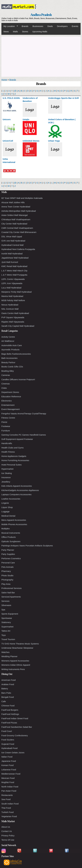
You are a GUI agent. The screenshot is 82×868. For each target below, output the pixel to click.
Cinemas (6, 384)
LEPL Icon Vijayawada (12, 283)
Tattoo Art (6, 631)
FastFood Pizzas (9, 723)
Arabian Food (8, 684)
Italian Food (7, 757)
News (6, 32)
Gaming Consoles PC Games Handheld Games (24, 435)
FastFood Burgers (10, 710)
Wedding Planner (9, 656)
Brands (25, 26)
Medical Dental (8, 516)
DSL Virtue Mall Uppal (12, 236)
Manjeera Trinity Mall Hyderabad (17, 292)
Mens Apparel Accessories (14, 520)
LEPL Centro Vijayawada (13, 279)
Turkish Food (7, 812)
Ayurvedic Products (10, 350)
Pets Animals (7, 567)
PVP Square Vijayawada (13, 317)
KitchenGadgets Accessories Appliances (20, 490)
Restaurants (7, 795)
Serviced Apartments (11, 597)
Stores (25, 32)
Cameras (6, 375)
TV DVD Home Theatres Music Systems (20, 644)
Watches (5, 652)
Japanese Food (9, 761)
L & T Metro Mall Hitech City (14, 271)
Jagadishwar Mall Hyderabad (15, 258)
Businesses (38, 26)
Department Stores (10, 392)
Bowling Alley (8, 371)
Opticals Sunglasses (11, 541)
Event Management (10, 409)
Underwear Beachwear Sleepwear (17, 648)
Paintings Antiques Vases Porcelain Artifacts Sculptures (27, 546)
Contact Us (7, 831)
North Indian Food (10, 787)
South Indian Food (10, 804)
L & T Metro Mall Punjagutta (14, 275)
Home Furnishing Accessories (15, 460)
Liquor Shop (7, 507)
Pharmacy (6, 571)
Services (5, 601)
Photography (7, 580)
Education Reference (11, 396)
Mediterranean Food (11, 774)
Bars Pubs (6, 693)
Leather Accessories (11, 499)
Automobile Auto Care (12, 345)
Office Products (9, 537)
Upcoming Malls (40, 32)
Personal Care (8, 563)
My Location (10, 26)
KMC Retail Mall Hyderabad (14, 266)
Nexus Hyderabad (10, 305)
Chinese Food (8, 706)
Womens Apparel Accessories (15, 661)
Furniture (6, 431)
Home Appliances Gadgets (14, 456)
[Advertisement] (41, 56)
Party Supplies (8, 554)
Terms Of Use (8, 840)
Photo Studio (7, 575)
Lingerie (5, 503)
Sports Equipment (10, 614)
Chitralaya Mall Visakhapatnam (16, 219)
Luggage (5, 511)
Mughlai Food (8, 782)
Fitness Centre (8, 418)
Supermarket (7, 627)
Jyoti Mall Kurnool (10, 262)
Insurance (6, 477)
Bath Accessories (9, 358)
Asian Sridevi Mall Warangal (14, 215)
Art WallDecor (8, 341)
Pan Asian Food (9, 791)
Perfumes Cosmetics (11, 558)
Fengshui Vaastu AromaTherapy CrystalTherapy (24, 414)
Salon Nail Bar (8, 593)
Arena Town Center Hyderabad (16, 207)
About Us (6, 827)
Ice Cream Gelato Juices (13, 753)
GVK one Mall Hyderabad (13, 241)
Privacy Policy (8, 836)
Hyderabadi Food (9, 748)
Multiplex (6, 529)
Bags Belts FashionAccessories (16, 354)
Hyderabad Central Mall (12, 245)
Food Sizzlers (8, 740)
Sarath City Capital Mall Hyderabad (18, 326)
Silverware (6, 605)
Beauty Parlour (8, 362)
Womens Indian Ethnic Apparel (16, 665)
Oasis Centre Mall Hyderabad (15, 313)
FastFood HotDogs (10, 714)
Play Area (6, 584)
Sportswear (7, 618)
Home (4, 80)
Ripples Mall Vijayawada (13, 322)
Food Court (7, 731)
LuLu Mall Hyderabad (11, 288)
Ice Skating (7, 473)
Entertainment (8, 405)
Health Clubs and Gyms (12, 448)
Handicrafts (7, 443)
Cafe (4, 701)
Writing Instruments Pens (13, 669)
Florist (4, 422)
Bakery (5, 689)
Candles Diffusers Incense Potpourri (18, 379)
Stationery (6, 622)
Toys (4, 635)
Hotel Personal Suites (11, 465)
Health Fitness (8, 452)
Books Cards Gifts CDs (12, 367)
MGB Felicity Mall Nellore (13, 300)
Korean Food (7, 765)
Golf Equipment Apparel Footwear (17, 439)
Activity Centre (8, 337)
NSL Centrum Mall (10, 309)
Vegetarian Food (9, 816)
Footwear (6, 426)
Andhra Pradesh (41, 15)
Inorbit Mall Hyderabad (12, 254)
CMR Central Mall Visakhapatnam (17, 228)
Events (75, 26)
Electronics (7, 401)
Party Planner (8, 550)
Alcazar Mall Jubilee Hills (13, 202)
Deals (50, 26)
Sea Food (6, 799)
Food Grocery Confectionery (15, 735)
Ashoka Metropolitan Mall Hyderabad (19, 211)
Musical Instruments (11, 533)
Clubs (4, 388)
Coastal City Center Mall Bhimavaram (19, 232)
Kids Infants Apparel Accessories (17, 486)
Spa (3, 610)
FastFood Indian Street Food (15, 718)
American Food (9, 680)
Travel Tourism (8, 639)
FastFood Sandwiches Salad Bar (17, 727)
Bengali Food (8, 697)
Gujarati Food (8, 744)
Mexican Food (8, 778)
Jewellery (6, 482)
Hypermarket (7, 469)
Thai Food (6, 808)
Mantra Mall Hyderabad (12, 296)
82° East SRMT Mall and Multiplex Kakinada (22, 198)
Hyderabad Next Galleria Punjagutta (18, 249)
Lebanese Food (9, 770)
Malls (15, 32)
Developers (62, 26)
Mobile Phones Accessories (14, 524)
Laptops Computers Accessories (16, 494)
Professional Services (11, 588)
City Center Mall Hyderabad (14, 224)
